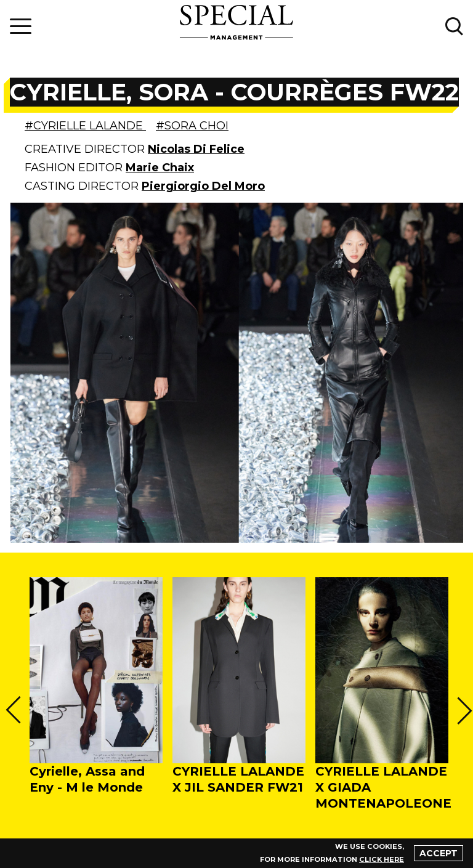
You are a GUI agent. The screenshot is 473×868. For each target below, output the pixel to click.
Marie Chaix (160, 168)
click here (382, 859)
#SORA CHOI (192, 126)
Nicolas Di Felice (196, 149)
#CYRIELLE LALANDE (85, 126)
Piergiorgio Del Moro (203, 186)
